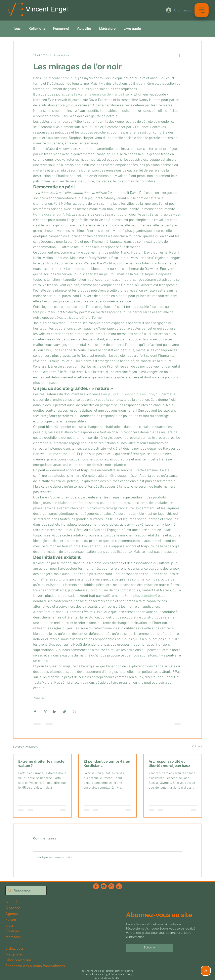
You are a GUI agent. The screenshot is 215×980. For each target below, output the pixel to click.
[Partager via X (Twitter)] (45, 711)
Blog (9, 925)
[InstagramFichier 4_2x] (111, 886)
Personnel (61, 29)
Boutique (13, 931)
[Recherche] (26, 891)
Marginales (14, 954)
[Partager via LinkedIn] (55, 711)
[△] (206, 971)
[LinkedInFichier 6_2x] (119, 886)
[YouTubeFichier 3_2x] (104, 886)
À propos (13, 908)
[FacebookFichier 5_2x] (96, 886)
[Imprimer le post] (74, 711)
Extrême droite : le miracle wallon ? (41, 763)
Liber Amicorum (18, 960)
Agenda (12, 914)
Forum (11, 919)
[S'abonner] (150, 948)
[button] (202, 10)
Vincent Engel (47, 9)
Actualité (84, 29)
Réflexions (37, 29)
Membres (13, 937)
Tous (17, 29)
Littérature (107, 29)
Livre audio (132, 29)
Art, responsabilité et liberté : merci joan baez (169, 763)
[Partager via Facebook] (35, 711)
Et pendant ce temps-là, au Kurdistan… (107, 763)
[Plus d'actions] (179, 55)
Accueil (11, 902)
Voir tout (197, 747)
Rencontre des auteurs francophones (35, 966)
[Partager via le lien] (65, 711)
